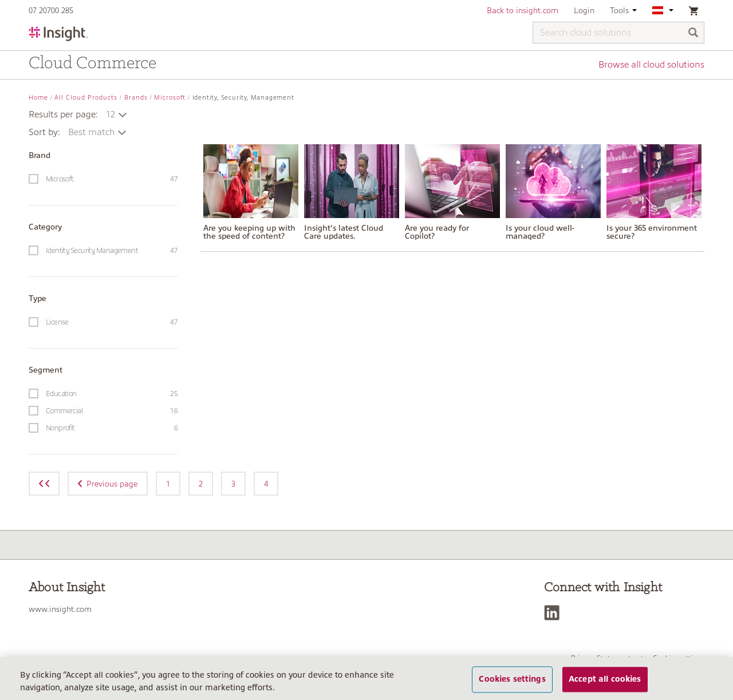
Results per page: (63, 114)
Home (38, 98)
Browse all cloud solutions (651, 65)
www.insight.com (60, 609)
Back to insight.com (523, 10)
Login (584, 10)
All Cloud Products (86, 98)
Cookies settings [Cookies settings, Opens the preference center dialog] (512, 679)
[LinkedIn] (555, 613)
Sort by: (44, 132)
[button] (117, 114)
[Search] (693, 33)
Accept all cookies (605, 679)
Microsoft (170, 98)
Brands (136, 98)
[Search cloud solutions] (618, 33)
